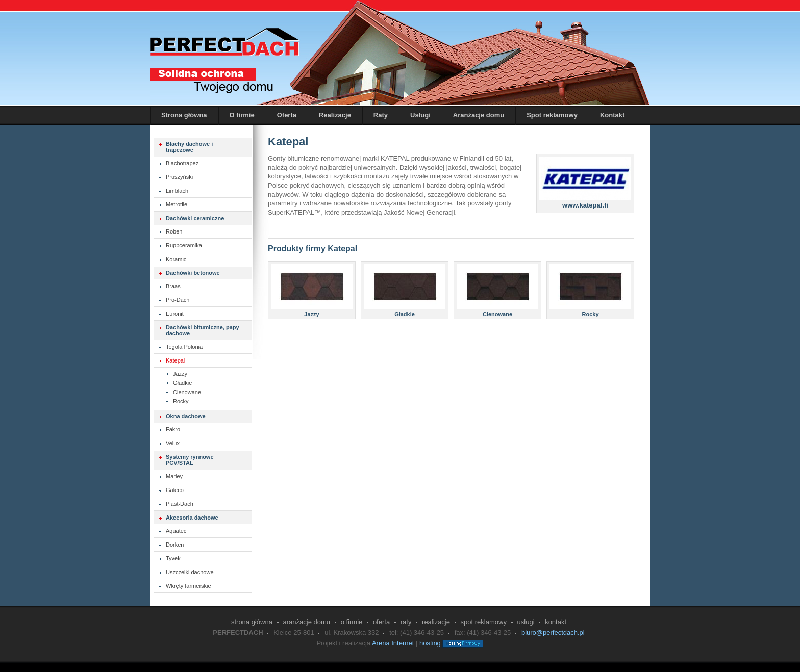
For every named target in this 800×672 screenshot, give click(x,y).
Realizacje (335, 115)
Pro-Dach (178, 300)
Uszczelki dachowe (190, 572)
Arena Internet (393, 643)
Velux (173, 443)
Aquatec (176, 531)
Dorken (175, 545)
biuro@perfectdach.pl (553, 632)
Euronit (175, 314)
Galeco (175, 490)
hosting (430, 643)
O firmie (242, 115)
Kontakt (612, 115)
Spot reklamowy (552, 115)
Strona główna (184, 115)
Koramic (176, 259)
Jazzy (180, 374)
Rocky (181, 401)
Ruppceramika (184, 245)
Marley (174, 476)
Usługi (420, 115)
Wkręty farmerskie (189, 586)
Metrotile (177, 204)
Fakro (173, 429)
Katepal (175, 360)
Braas (173, 286)
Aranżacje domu (479, 115)
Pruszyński (179, 177)
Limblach (177, 191)
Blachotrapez (182, 163)
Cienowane (187, 392)
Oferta (287, 115)
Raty (381, 115)
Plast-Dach (180, 504)
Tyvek (173, 558)
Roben (174, 231)
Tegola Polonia (184, 347)
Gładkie (182, 383)
